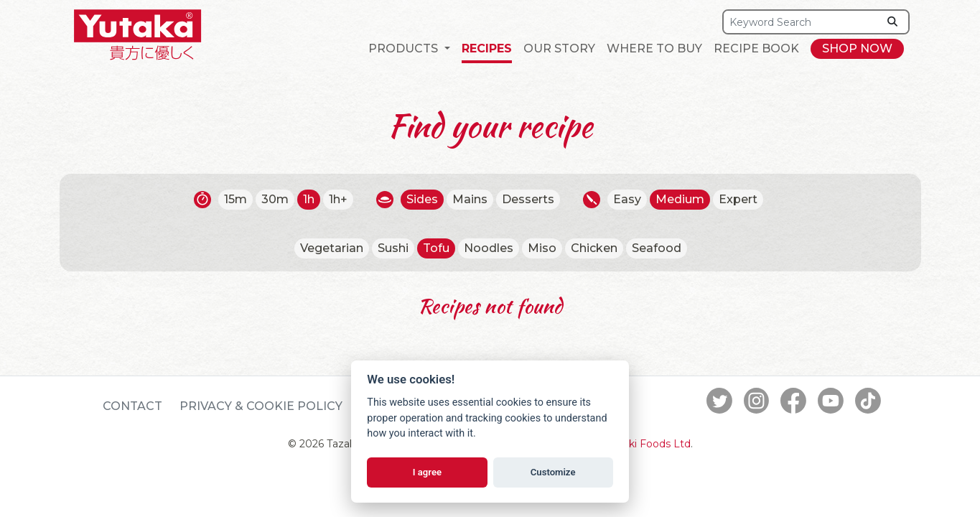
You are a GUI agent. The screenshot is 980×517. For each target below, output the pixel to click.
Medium (680, 199)
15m (235, 199)
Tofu (436, 248)
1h (309, 199)
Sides (422, 199)
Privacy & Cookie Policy (261, 406)
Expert (738, 199)
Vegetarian (332, 248)
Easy (627, 199)
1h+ (338, 199)
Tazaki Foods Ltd (648, 444)
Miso (542, 248)
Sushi (393, 248)
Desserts (528, 199)
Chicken (594, 248)
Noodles (489, 248)
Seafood (657, 248)
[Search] (801, 22)
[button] (409, 49)
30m (275, 199)
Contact (132, 406)
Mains (470, 199)
